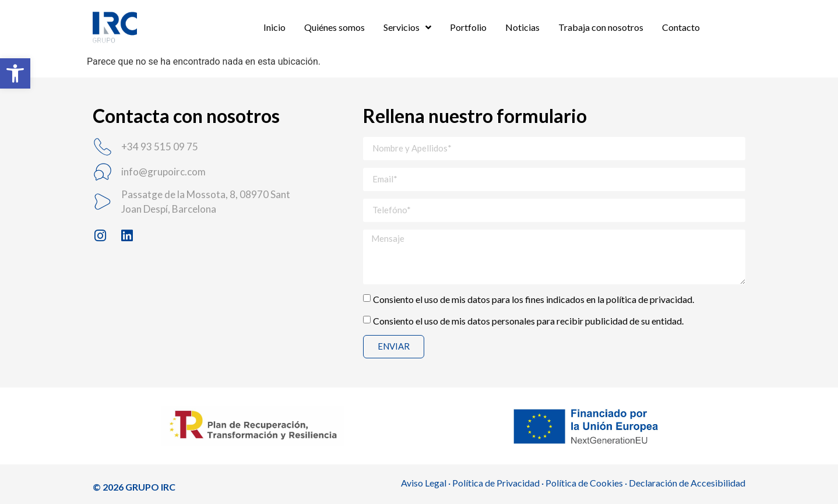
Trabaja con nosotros (601, 27)
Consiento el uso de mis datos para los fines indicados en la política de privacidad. (534, 299)
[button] (15, 73)
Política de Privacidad (496, 483)
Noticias (522, 27)
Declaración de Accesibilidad (687, 483)
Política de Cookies (584, 483)
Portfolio (468, 27)
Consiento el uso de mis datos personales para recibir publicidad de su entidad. (528, 320)
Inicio (274, 27)
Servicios (407, 27)
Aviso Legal (424, 483)
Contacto (681, 27)
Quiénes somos (335, 27)
